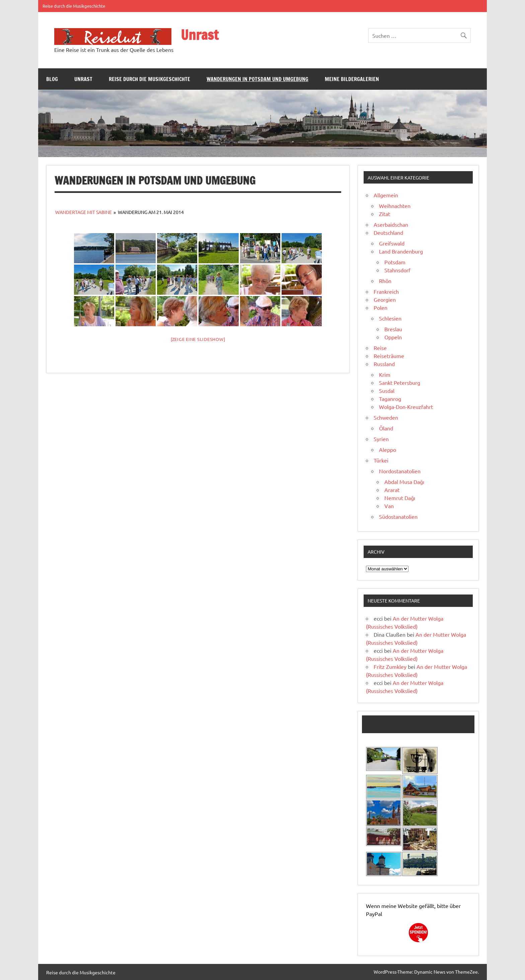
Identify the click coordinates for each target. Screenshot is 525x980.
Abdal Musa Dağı (404, 482)
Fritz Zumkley (390, 667)
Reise (380, 348)
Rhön (385, 281)
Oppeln (393, 337)
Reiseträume (389, 356)
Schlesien (390, 318)
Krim (385, 374)
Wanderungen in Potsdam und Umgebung (257, 79)
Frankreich (386, 291)
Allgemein (386, 195)
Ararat (392, 490)
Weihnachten (395, 206)
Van (389, 506)
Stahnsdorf (397, 270)
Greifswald (392, 243)
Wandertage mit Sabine (84, 212)
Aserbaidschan (391, 224)
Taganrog (390, 399)
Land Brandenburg (401, 251)
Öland (386, 428)
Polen (381, 307)
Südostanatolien (398, 516)
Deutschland (388, 232)
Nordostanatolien (400, 471)
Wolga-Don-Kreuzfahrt (406, 407)
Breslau (393, 329)
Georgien (385, 299)
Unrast (200, 35)
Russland (384, 364)
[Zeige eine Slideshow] (198, 339)
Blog (52, 79)
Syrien (381, 439)
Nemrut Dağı (400, 498)
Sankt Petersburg (400, 382)
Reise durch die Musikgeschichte (74, 6)
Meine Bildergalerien (352, 79)
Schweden (386, 417)
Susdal (387, 391)
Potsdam (395, 262)
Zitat (385, 214)
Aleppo (388, 449)
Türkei (381, 460)
